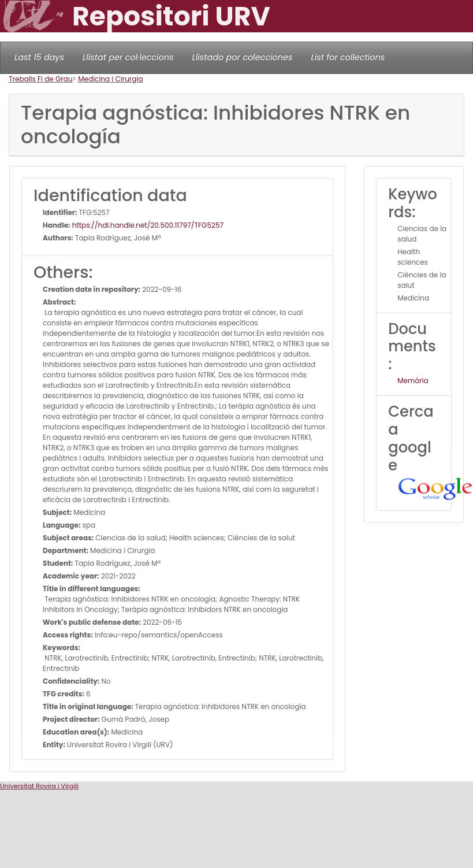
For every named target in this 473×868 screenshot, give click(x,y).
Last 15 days (39, 57)
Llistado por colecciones (243, 57)
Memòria (413, 381)
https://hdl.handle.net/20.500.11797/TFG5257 (147, 225)
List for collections (348, 57)
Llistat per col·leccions (128, 57)
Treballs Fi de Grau (41, 79)
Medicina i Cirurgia (110, 79)
